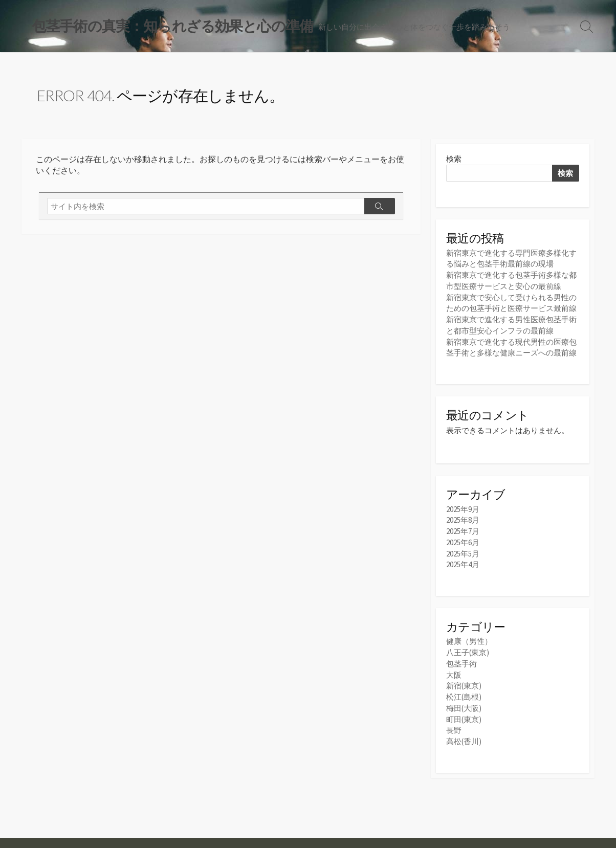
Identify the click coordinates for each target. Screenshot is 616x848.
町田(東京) (464, 714)
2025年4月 (463, 561)
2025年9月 (463, 508)
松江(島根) (464, 692)
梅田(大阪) (464, 703)
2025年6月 (463, 540)
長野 (454, 724)
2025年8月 (463, 518)
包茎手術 (461, 660)
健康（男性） (469, 638)
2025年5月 (463, 551)
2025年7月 (463, 529)
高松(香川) (464, 735)
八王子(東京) (468, 649)
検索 (454, 160)
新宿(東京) (464, 682)
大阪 (454, 671)
